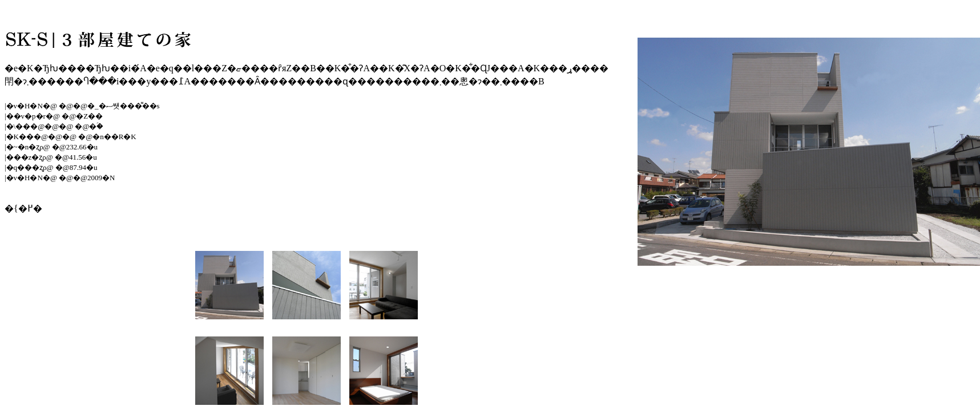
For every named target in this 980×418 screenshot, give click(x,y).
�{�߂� (23, 208)
